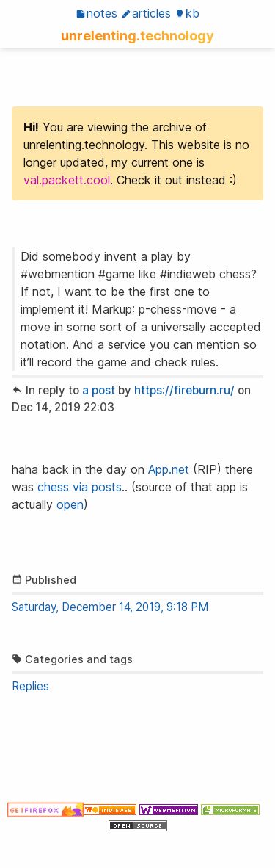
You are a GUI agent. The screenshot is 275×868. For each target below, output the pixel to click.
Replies (30, 686)
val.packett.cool (67, 180)
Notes (96, 13)
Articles (146, 13)
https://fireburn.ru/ (184, 390)
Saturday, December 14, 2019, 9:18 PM (110, 607)
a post (99, 390)
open (70, 504)
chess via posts (80, 487)
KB (187, 13)
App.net (169, 469)
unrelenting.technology (137, 35)
